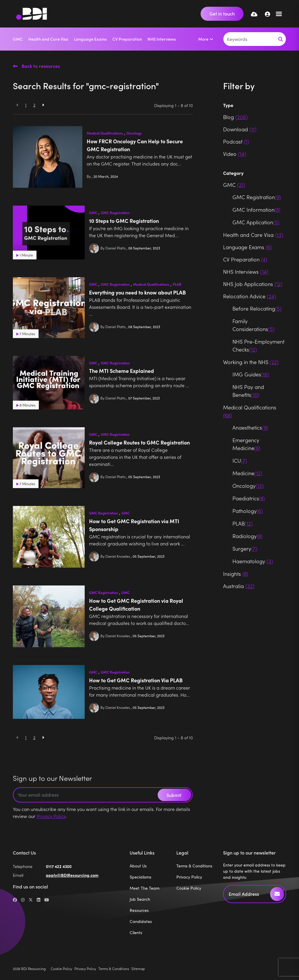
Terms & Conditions (194, 866)
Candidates (141, 921)
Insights (236, 574)
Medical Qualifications (105, 133)
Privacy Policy (51, 816)
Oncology (134, 133)
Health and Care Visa (48, 39)
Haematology (253, 561)
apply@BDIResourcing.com (72, 875)
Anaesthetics (250, 427)
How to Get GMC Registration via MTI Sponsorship (134, 525)
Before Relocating (257, 308)
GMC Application (256, 222)
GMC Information (256, 210)
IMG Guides (251, 374)
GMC (18, 39)
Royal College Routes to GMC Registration (139, 442)
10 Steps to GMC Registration (124, 221)
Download (240, 129)
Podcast (236, 141)
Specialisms (140, 877)
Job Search (140, 899)
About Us (138, 866)
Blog (235, 117)
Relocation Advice (250, 296)
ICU (240, 460)
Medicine (247, 473)
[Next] (43, 105)
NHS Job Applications (253, 284)
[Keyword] (250, 39)
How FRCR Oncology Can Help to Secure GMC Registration (135, 145)
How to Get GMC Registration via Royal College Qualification (136, 604)
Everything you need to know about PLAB (137, 292)
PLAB (177, 284)
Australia (239, 586)
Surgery (245, 548)
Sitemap (138, 968)
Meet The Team (145, 888)
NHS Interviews (162, 39)
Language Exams (90, 39)
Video (235, 154)
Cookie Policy (189, 888)
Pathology (248, 511)
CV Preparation (127, 39)
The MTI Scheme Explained (121, 371)
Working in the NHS (251, 362)
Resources (139, 910)
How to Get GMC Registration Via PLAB (136, 680)
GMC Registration (115, 213)
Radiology (247, 536)
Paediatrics (249, 498)
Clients (136, 932)
